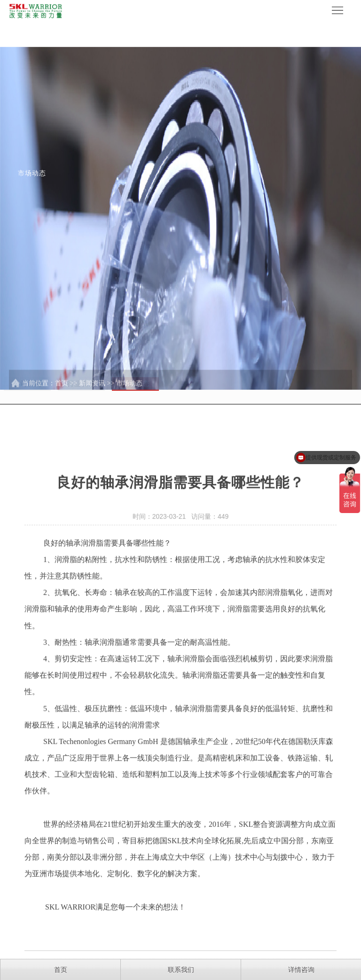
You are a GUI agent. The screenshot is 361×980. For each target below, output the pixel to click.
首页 (62, 397)
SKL (50, 761)
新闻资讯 (92, 397)
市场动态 (129, 397)
